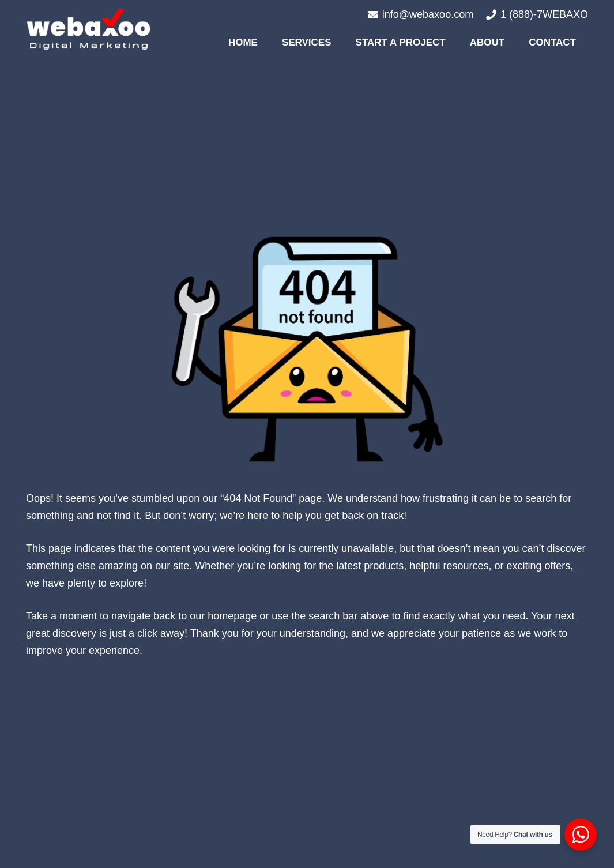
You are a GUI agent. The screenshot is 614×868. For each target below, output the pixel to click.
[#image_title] (88, 29)
